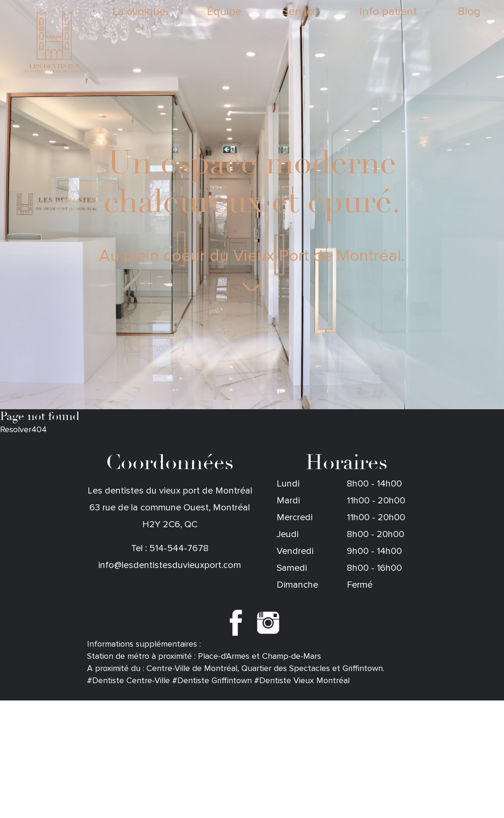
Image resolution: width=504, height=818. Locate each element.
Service (300, 12)
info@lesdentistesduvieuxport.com (170, 565)
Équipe (224, 12)
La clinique (139, 12)
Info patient (388, 12)
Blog (469, 12)
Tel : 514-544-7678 (170, 548)
